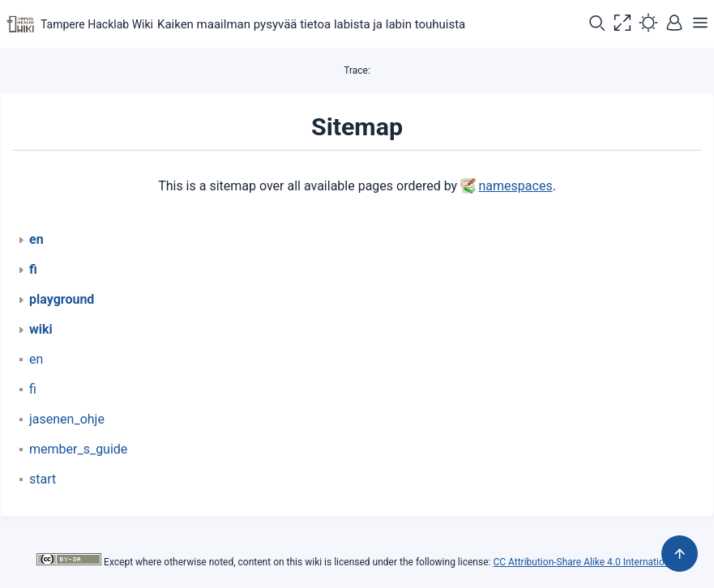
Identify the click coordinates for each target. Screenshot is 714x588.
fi (33, 389)
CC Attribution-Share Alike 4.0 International (585, 562)
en (36, 359)
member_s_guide (78, 449)
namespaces (516, 186)
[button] (596, 24)
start (43, 479)
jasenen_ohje (67, 419)
